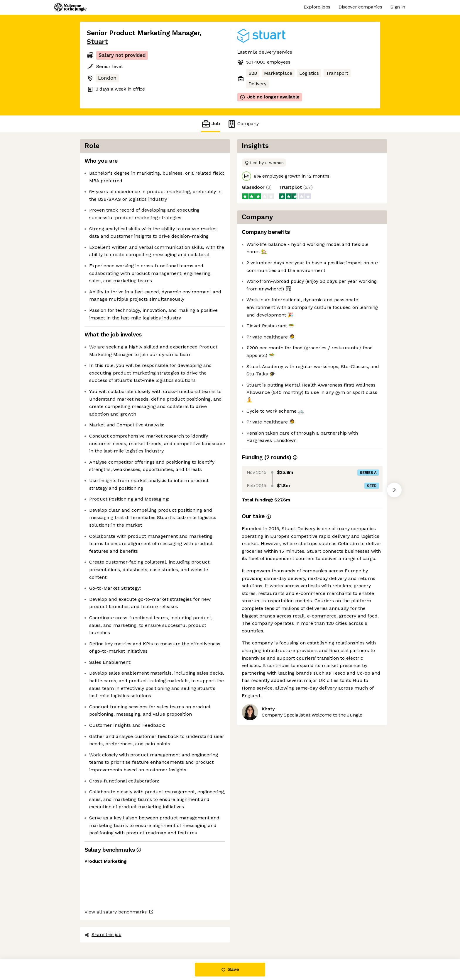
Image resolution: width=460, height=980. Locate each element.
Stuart (97, 42)
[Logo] (70, 7)
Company (243, 124)
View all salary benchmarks (116, 912)
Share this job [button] (103, 934)
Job (211, 124)
